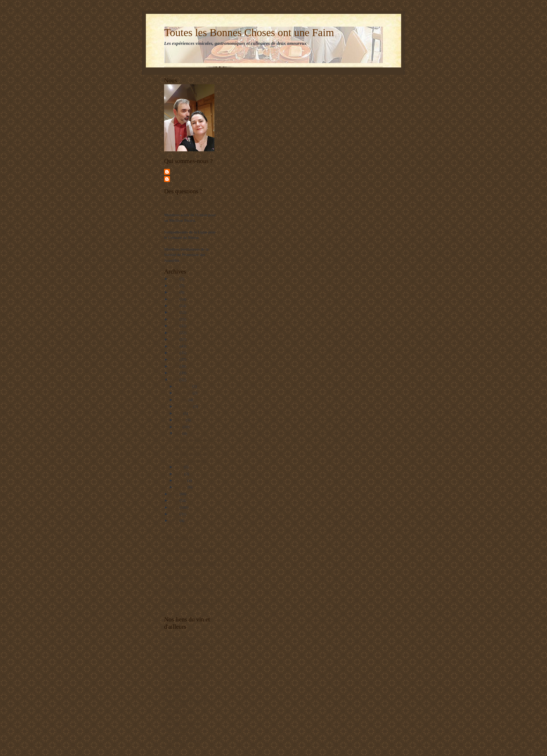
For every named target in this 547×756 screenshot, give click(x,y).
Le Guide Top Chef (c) (191, 602)
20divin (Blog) (176, 689)
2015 (175, 353)
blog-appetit (174, 694)
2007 (175, 514)
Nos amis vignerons (180, 637)
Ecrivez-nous (175, 203)
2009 (175, 500)
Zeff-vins (172, 717)
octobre (182, 400)
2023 (175, 299)
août (179, 413)
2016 (175, 346)
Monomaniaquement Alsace (187, 700)
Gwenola (179, 179)
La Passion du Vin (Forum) (186, 660)
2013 (175, 366)
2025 (175, 286)
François (178, 171)
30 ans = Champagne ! (193, 440)
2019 (175, 326)
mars (180, 474)
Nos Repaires (180, 537)
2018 (175, 333)
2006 (175, 520)
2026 (175, 279)
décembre (184, 386)
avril (180, 467)
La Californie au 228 (191, 453)
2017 (175, 339)
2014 (175, 359)
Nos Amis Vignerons (188, 589)
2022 (175, 306)
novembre (184, 393)
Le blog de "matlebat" (182, 683)
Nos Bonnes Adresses (189, 550)
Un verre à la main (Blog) (185, 677)
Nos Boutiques (181, 576)
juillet (181, 420)
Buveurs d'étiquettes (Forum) (188, 666)
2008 (175, 507)
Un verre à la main (179, 712)
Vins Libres (174, 746)
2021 (175, 312)
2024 (175, 292)
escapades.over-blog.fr (183, 734)
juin (179, 427)
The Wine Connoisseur (183, 723)
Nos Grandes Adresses (190, 563)
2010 (175, 494)
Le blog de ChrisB (179, 729)
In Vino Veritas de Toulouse (187, 671)
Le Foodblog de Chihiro (184, 740)
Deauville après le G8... (193, 447)
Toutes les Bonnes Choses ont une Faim (249, 32)
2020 (175, 319)
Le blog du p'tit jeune (181, 655)
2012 (175, 373)
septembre (184, 406)
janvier (182, 487)
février (181, 480)
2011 (175, 380)
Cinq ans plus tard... (191, 460)
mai (179, 433)
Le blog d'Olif (176, 706)
